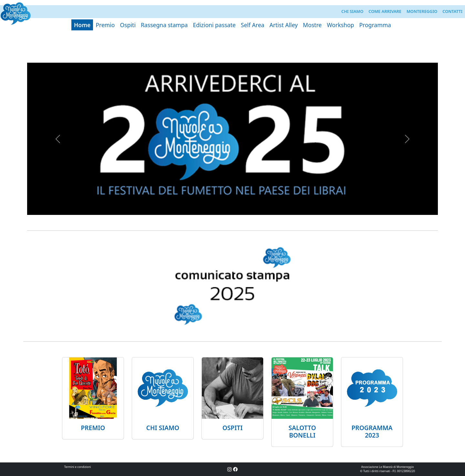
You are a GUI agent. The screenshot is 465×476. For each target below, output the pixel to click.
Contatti (452, 11)
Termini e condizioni (78, 467)
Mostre (312, 25)
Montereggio (422, 11)
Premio (105, 25)
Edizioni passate (214, 25)
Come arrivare (385, 11)
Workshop (340, 25)
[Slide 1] (232, 54)
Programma (375, 25)
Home (82, 25)
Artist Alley (284, 25)
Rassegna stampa (164, 25)
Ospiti (128, 25)
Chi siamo (352, 11)
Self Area (253, 25)
